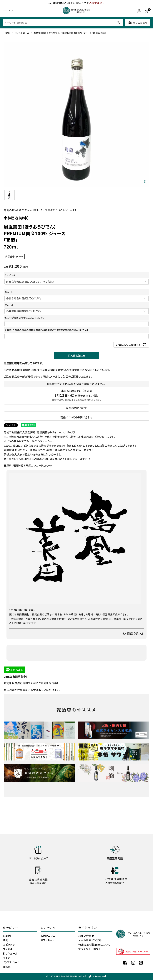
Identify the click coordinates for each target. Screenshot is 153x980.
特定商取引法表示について (94, 945)
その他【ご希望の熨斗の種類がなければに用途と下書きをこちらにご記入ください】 (46, 330)
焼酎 (5, 940)
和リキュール (10, 953)
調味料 (7, 967)
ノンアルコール (22, 33)
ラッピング (10, 275)
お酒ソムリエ (48, 936)
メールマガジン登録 (90, 940)
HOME (7, 33)
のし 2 (9, 305)
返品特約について (76, 408)
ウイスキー (9, 949)
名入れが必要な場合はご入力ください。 (25, 317)
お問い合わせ (86, 936)
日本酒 (7, 936)
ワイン (6, 958)
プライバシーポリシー (91, 949)
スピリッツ (9, 945)
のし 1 (9, 292)
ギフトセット (48, 940)
